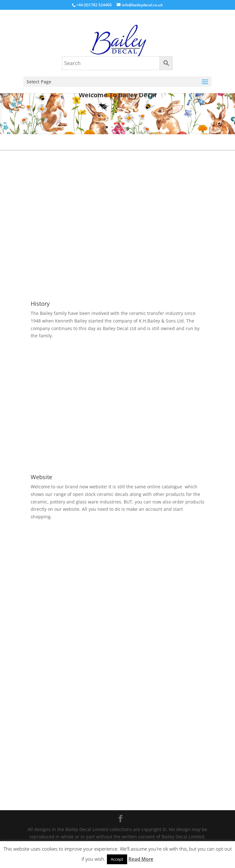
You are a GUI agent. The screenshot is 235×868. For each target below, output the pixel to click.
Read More (141, 859)
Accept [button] (117, 859)
